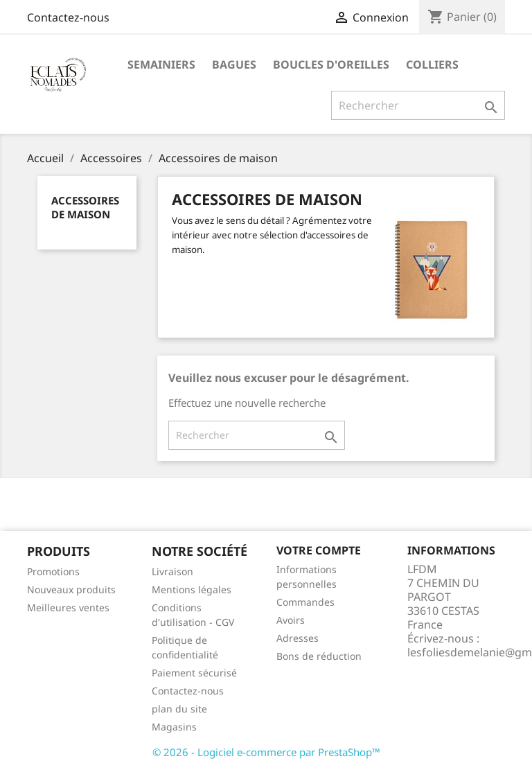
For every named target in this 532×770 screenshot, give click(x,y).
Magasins (174, 727)
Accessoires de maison (85, 207)
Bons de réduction (319, 656)
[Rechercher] (418, 105)
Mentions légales (192, 589)
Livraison (172, 571)
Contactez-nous (68, 17)
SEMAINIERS (161, 64)
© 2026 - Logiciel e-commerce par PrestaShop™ (266, 752)
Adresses (298, 638)
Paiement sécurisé (194, 673)
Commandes (305, 602)
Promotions (53, 571)
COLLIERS (432, 64)
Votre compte (319, 550)
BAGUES (234, 64)
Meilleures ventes (68, 607)
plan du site (179, 709)
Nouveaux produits (71, 589)
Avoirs (291, 620)
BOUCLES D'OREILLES (331, 64)
